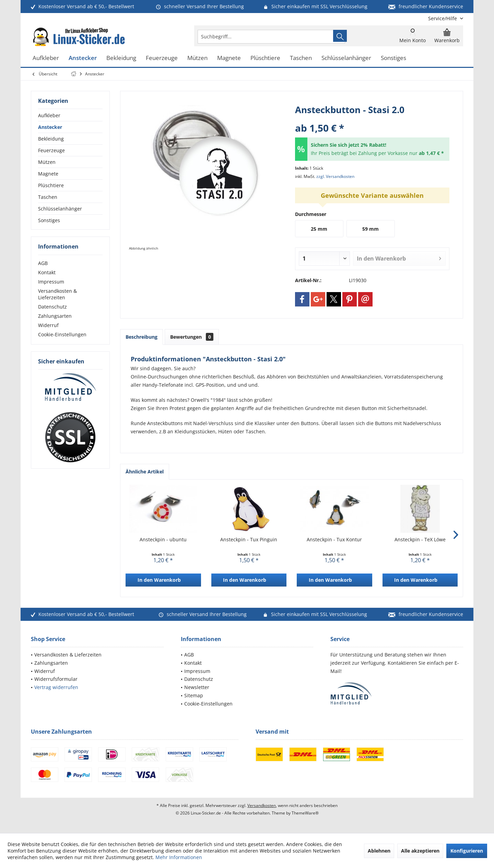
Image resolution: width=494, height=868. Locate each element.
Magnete (48, 174)
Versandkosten (262, 805)
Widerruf (48, 325)
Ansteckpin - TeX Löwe (420, 539)
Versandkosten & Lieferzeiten (57, 294)
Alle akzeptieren (420, 851)
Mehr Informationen (179, 857)
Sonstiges (49, 220)
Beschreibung (142, 337)
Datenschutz (52, 307)
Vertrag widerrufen (56, 687)
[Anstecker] (83, 58)
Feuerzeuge (51, 150)
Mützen (47, 162)
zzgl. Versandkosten (335, 176)
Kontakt (47, 272)
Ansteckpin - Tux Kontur (334, 539)
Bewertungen (192, 337)
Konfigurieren (467, 851)
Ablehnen (379, 851)
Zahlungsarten (55, 316)
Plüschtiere (51, 185)
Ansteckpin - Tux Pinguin (249, 539)
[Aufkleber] (46, 58)
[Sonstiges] (393, 58)
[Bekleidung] (121, 58)
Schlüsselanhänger (60, 209)
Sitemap (194, 695)
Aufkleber (49, 115)
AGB (43, 263)
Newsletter (197, 687)
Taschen (48, 197)
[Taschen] (301, 58)
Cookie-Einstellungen (62, 334)
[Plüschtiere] (265, 58)
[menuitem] (443, 18)
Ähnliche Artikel (145, 472)
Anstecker (50, 127)
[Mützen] (197, 58)
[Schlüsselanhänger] (346, 58)
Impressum (51, 282)
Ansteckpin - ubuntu (163, 539)
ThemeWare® (305, 813)
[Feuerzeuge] (162, 58)
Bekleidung (51, 139)
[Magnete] (229, 58)
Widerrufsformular (56, 679)
